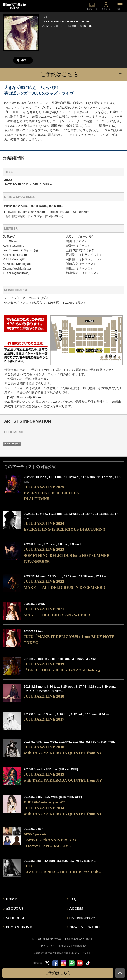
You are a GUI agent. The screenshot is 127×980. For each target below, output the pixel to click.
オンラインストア (84, 953)
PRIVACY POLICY (61, 939)
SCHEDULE (15, 918)
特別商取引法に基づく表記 (48, 953)
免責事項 (68, 953)
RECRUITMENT (41, 939)
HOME (11, 899)
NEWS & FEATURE (85, 927)
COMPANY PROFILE (84, 939)
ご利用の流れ (79, 946)
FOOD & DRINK (19, 927)
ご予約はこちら (84, 74)
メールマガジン (62, 946)
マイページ (46, 946)
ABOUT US (15, 909)
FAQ (73, 899)
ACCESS (76, 909)
